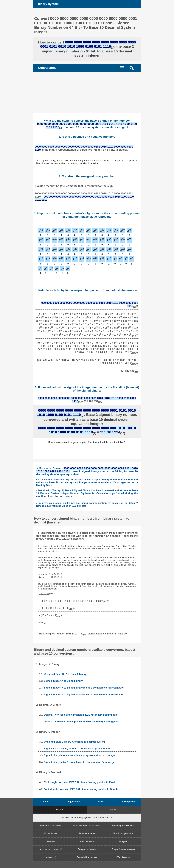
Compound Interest (87, 849)
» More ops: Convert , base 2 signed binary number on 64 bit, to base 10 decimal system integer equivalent (87, 471)
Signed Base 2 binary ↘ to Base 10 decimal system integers (78, 749)
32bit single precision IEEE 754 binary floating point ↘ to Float (79, 782)
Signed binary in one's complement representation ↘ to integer (80, 755)
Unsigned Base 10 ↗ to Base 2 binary (65, 674)
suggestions (73, 802)
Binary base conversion (51, 826)
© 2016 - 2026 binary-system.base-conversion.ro (87, 818)
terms (101, 802)
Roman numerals (87, 833)
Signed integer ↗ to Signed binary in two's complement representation (84, 695)
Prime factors (51, 833)
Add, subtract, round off (51, 849)
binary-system (48, 4)
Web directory (123, 857)
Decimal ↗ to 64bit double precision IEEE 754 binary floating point (82, 722)
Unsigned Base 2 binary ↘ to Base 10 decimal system (74, 742)
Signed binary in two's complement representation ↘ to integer (80, 762)
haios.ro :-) (51, 857)
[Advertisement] (87, 93)
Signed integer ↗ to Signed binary (63, 681)
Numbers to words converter (87, 826)
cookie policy (128, 802)
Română (114, 810)
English (60, 810)
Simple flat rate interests (123, 849)
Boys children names (87, 857)
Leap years (123, 841)
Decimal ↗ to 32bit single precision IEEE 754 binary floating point (81, 715)
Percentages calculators (123, 826)
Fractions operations (123, 833)
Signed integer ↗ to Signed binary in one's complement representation (84, 688)
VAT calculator (87, 841)
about (46, 802)
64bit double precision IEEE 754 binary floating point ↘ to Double (81, 789)
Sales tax (51, 841)
